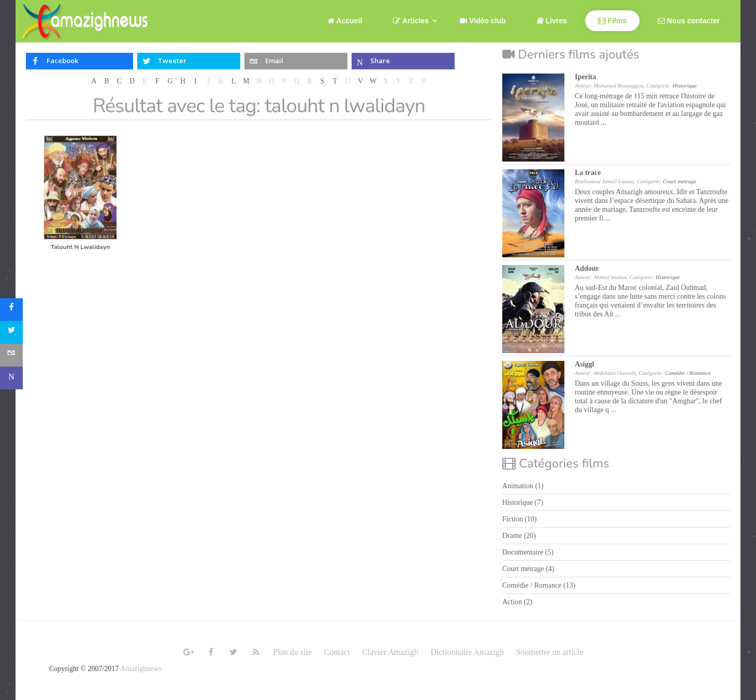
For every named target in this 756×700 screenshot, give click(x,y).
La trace (588, 173)
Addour (587, 268)
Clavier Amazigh (390, 652)
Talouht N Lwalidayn (81, 247)
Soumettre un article (550, 652)
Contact (337, 652)
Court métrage (679, 181)
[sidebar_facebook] (11, 310)
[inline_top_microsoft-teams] (403, 61)
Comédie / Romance (688, 373)
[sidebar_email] (11, 355)
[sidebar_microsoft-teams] (11, 378)
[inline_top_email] (296, 61)
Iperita (585, 77)
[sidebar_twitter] (11, 332)
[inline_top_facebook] (79, 61)
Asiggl (584, 364)
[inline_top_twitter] (189, 61)
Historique (685, 85)
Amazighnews (141, 669)
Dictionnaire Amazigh (467, 652)
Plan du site (293, 652)
